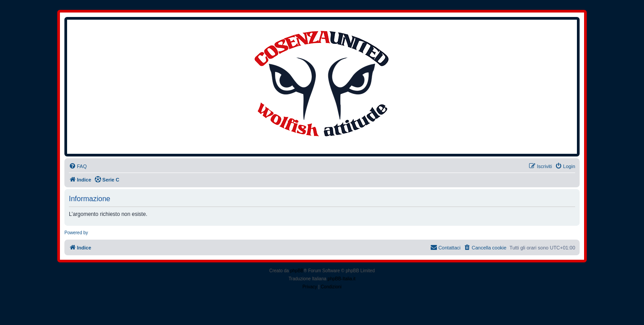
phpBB (297, 271)
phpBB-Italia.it (342, 279)
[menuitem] (78, 166)
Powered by (76, 233)
